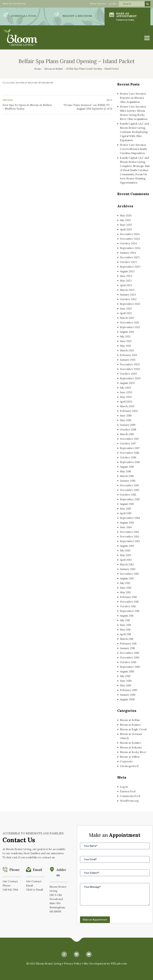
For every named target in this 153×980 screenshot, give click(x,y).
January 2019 (128, 425)
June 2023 (126, 276)
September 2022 (130, 304)
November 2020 (130, 369)
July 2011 (125, 620)
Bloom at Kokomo (131, 747)
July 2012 (125, 583)
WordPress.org (129, 801)
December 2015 (129, 485)
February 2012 (128, 597)
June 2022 (126, 309)
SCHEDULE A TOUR (24, 16)
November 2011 (129, 602)
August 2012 (127, 578)
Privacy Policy (73, 964)
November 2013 (130, 537)
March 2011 (127, 639)
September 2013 (130, 541)
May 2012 (125, 592)
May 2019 (125, 420)
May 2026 (126, 215)
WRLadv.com (119, 964)
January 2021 (128, 360)
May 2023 (126, 281)
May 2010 (125, 685)
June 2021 (126, 341)
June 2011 (125, 625)
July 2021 (125, 336)
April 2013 (126, 560)
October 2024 (128, 243)
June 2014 (126, 527)
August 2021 (127, 332)
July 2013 (125, 550)
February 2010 (129, 690)
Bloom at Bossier (130, 725)
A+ (115, 4)
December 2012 (129, 574)
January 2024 (128, 253)
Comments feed (130, 796)
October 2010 (128, 662)
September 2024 (130, 248)
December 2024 (130, 234)
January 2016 (128, 481)
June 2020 (126, 392)
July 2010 (125, 676)
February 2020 (129, 411)
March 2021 (127, 350)
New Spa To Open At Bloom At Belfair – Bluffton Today (27, 107)
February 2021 (128, 355)
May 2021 (125, 346)
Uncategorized (129, 766)
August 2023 (127, 271)
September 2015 (130, 499)
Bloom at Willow (130, 757)
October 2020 (128, 374)
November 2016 (130, 453)
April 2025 (126, 229)
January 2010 (128, 695)
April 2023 (126, 285)
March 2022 (127, 318)
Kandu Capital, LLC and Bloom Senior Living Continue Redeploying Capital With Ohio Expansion (134, 132)
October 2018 (128, 430)
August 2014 (127, 523)
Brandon (48, 83)
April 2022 (126, 313)
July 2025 (125, 220)
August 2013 (127, 546)
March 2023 (127, 290)
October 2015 (128, 495)
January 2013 (128, 569)
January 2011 (127, 648)
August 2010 (127, 671)
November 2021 (129, 323)
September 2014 (130, 518)
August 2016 (127, 467)
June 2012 (126, 588)
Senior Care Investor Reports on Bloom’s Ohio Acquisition (133, 98)
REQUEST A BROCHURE (77, 16)
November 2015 (129, 490)
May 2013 (125, 555)
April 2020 (126, 402)
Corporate (126, 761)
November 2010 (130, 657)
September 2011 (130, 611)
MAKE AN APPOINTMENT (131, 16)
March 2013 (127, 564)
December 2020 (130, 364)
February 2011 (128, 644)
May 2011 (125, 630)
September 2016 (130, 462)
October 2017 (128, 443)
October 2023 (128, 262)
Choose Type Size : (98, 4)
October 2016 (128, 457)
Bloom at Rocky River (133, 752)
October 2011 (128, 606)
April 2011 (125, 634)
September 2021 (130, 327)
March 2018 (127, 434)
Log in (124, 787)
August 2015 (127, 504)
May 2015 (125, 509)
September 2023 (130, 267)
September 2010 (130, 667)
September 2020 (130, 378)
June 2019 (126, 416)
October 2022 (128, 299)
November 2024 (130, 239)
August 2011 (127, 616)
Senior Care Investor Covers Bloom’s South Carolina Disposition (133, 149)
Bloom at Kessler (130, 743)
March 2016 (127, 476)
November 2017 (129, 439)
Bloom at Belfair (26, 83)
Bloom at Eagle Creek (133, 729)
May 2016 (125, 471)
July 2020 (125, 388)
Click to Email (34, 890)
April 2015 (126, 513)
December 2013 (129, 532)
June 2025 (126, 225)
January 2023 (128, 295)
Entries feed (128, 791)
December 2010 (129, 653)
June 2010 (126, 681)
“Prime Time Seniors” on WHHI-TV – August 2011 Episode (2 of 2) (88, 107)
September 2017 (130, 448)
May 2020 (126, 397)
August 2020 (127, 383)
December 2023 (130, 257)
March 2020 (127, 406)
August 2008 (127, 699)
